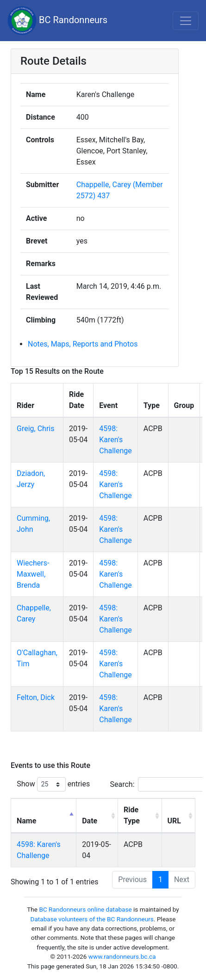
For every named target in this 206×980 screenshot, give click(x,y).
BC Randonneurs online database (85, 909)
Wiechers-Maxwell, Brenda (33, 574)
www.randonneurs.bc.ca (122, 956)
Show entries (53, 784)
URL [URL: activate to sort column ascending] (174, 821)
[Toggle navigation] (186, 21)
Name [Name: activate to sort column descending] (26, 821)
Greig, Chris (35, 429)
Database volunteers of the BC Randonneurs (92, 919)
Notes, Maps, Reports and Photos (83, 344)
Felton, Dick (36, 697)
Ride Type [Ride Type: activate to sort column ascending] (132, 815)
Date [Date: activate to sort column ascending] (90, 821)
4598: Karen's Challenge (115, 440)
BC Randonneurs (57, 21)
